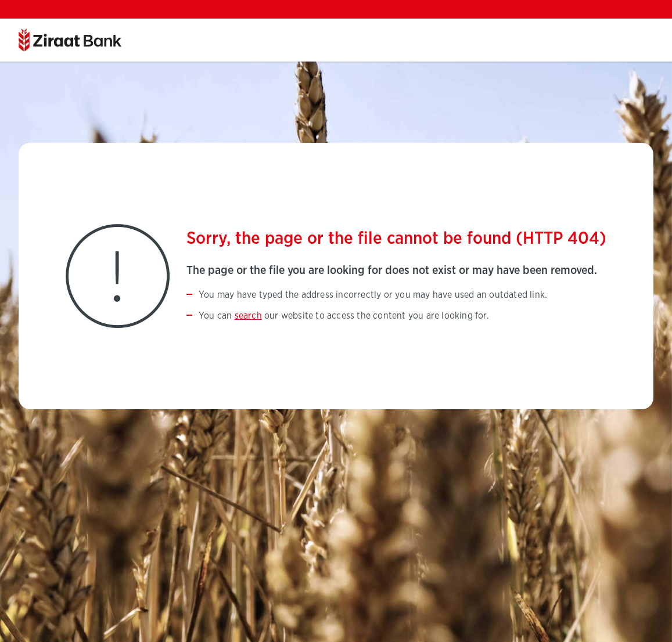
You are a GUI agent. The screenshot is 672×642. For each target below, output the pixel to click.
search (248, 316)
